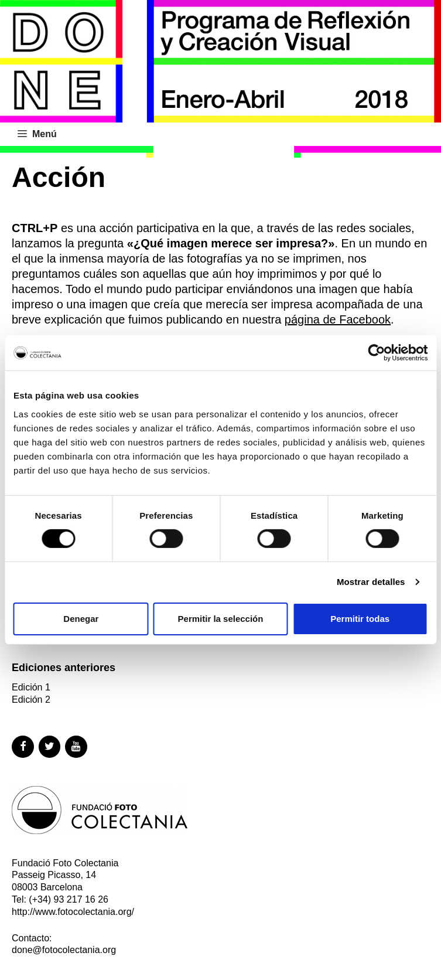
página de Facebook (338, 319)
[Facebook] (23, 747)
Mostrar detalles (371, 582)
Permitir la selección (221, 619)
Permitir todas (360, 619)
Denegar (81, 619)
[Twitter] (50, 747)
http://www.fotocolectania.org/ (73, 912)
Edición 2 (31, 700)
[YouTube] (76, 747)
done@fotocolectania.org (64, 950)
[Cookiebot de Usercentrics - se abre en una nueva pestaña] (376, 353)
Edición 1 (31, 687)
